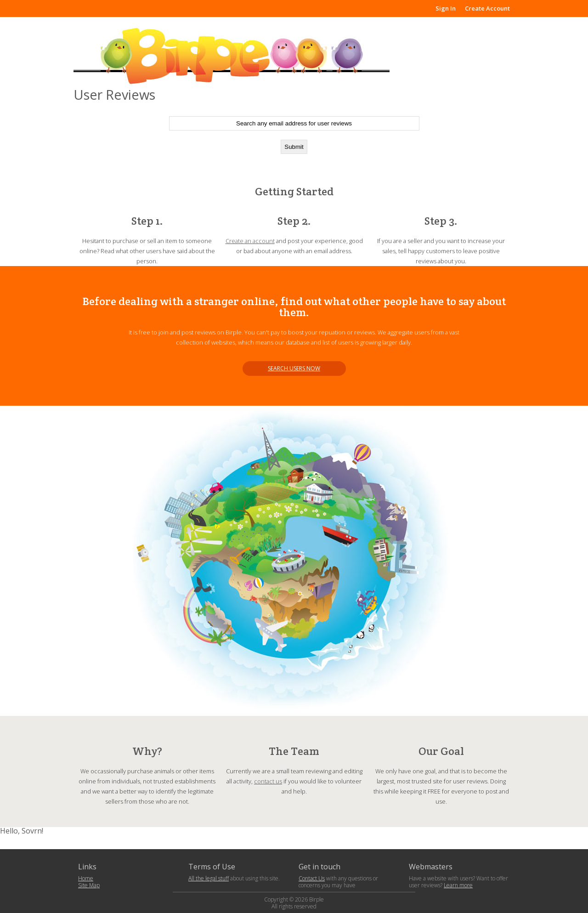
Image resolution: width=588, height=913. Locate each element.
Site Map (89, 885)
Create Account (487, 8)
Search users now (294, 368)
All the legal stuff (209, 878)
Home (86, 878)
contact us (268, 781)
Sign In (446, 8)
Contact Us (312, 878)
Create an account (250, 241)
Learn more (458, 885)
